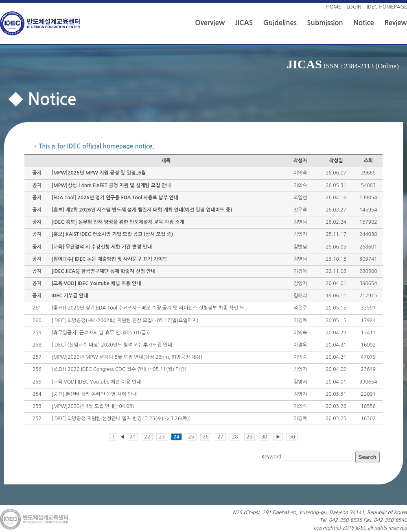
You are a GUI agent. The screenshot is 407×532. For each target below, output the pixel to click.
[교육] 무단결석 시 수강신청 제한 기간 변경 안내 (102, 247)
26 (206, 437)
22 (147, 437)
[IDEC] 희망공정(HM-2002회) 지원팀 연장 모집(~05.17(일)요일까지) (125, 321)
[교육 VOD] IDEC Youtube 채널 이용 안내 (96, 283)
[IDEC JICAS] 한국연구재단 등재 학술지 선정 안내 (104, 271)
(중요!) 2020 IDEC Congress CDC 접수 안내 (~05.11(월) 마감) (119, 369)
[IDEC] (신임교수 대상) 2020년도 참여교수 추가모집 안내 (112, 345)
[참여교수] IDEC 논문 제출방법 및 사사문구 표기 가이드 (109, 259)
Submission (325, 23)
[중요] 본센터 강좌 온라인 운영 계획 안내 (94, 394)
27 (220, 437)
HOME (334, 7)
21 (132, 437)
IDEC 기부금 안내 (70, 296)
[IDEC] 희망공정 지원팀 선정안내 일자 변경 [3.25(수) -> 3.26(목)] (121, 419)
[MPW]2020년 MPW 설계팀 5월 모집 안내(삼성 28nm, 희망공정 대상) (127, 357)
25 (191, 437)
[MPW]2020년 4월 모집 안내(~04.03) (93, 406)
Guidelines (280, 23)
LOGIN (354, 7)
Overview (210, 23)
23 (162, 437)
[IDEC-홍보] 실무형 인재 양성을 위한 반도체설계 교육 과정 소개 (118, 222)
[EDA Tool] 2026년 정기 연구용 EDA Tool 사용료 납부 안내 (115, 198)
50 (292, 437)
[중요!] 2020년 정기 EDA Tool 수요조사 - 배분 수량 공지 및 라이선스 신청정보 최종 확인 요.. (149, 308)
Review (396, 23)
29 (250, 437)
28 (235, 437)
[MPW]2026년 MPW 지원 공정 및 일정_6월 (99, 173)
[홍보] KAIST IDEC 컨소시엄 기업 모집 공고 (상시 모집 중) (112, 234)
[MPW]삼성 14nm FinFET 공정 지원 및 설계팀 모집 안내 (111, 185)
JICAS (244, 23)
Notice (363, 23)
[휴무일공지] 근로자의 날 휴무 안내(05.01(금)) (101, 333)
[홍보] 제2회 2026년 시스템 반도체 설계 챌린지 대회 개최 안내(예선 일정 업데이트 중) (142, 210)
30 (264, 437)
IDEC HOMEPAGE (387, 7)
